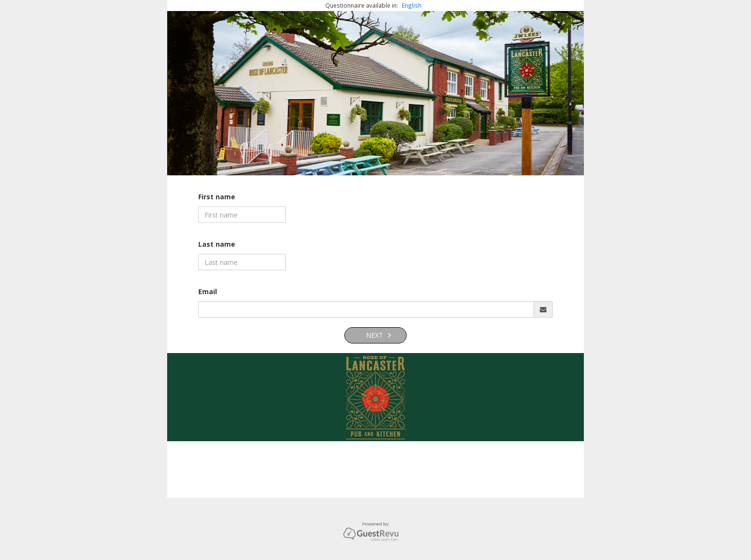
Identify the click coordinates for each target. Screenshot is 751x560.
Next (374, 335)
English (412, 5)
